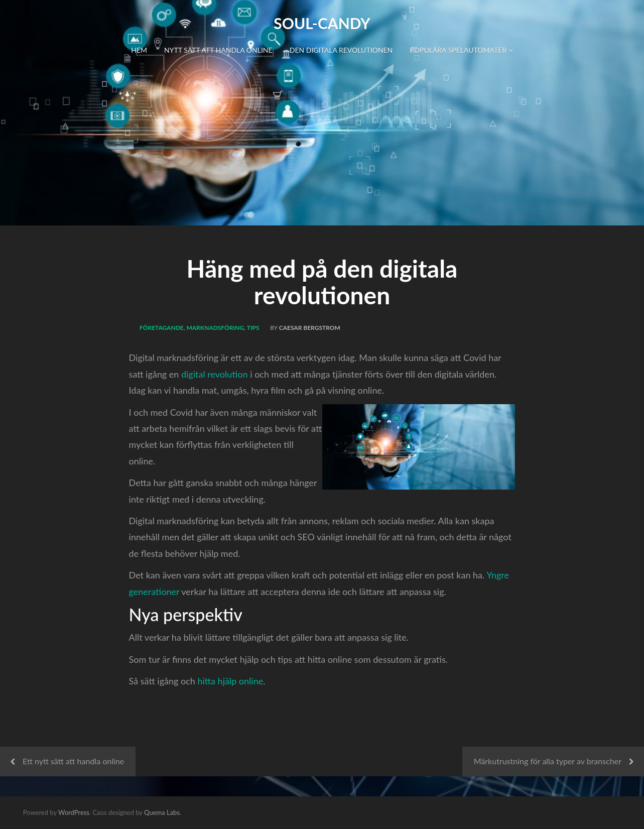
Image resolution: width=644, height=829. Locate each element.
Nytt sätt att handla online (218, 50)
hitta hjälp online (230, 681)
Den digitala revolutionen (341, 50)
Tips (253, 328)
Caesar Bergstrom (310, 328)
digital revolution (215, 374)
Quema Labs (162, 812)
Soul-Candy (322, 23)
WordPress (74, 812)
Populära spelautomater (461, 50)
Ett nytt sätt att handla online (73, 761)
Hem (139, 50)
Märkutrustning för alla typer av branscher (548, 761)
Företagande (162, 328)
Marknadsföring (215, 328)
